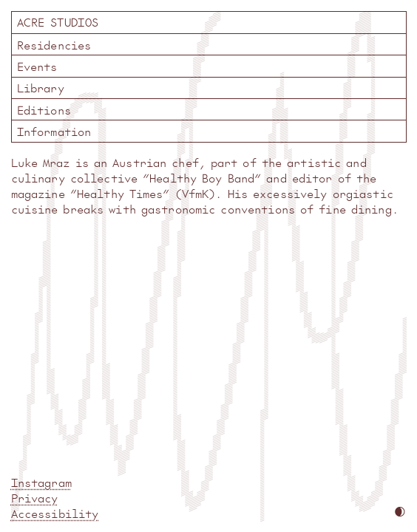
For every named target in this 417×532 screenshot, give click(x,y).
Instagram (41, 482)
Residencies (54, 45)
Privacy (35, 498)
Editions (44, 110)
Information (54, 131)
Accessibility (55, 513)
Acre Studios (208, 22)
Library (41, 88)
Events (37, 66)
